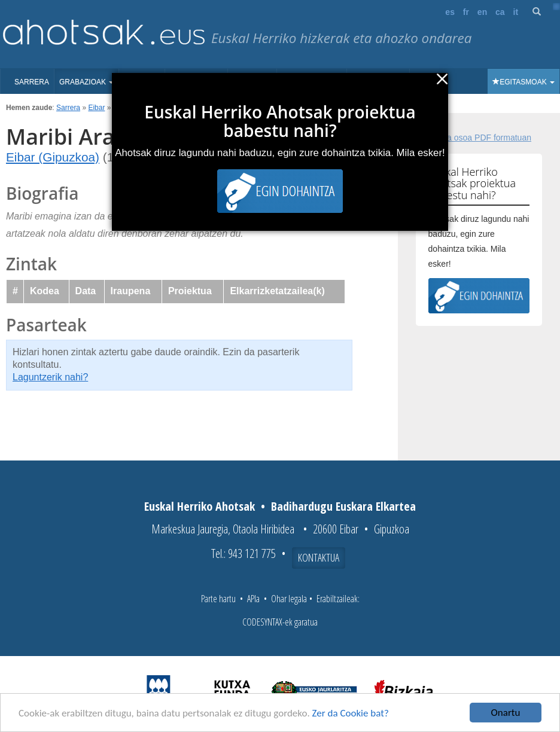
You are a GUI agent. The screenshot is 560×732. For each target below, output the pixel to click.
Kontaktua (319, 557)
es (450, 12)
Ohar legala (289, 599)
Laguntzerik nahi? (50, 377)
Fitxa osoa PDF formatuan (483, 138)
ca (500, 12)
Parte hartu (218, 599)
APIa (253, 599)
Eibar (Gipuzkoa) (53, 157)
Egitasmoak (524, 82)
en (482, 12)
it (516, 12)
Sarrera (32, 82)
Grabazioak (86, 82)
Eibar (96, 108)
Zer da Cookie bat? (351, 714)
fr (466, 12)
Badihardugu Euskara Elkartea (343, 506)
